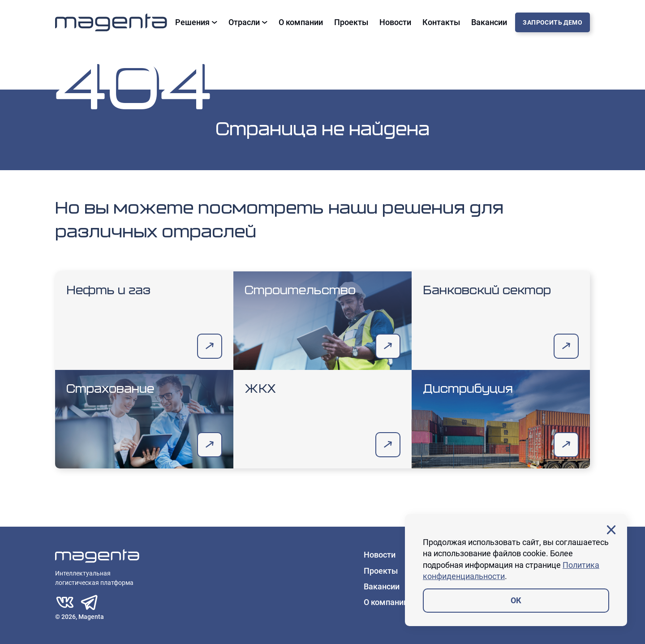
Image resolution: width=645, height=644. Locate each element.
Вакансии (489, 22)
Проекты (351, 22)
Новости (395, 22)
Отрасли (248, 22)
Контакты (441, 22)
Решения (196, 22)
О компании (301, 22)
